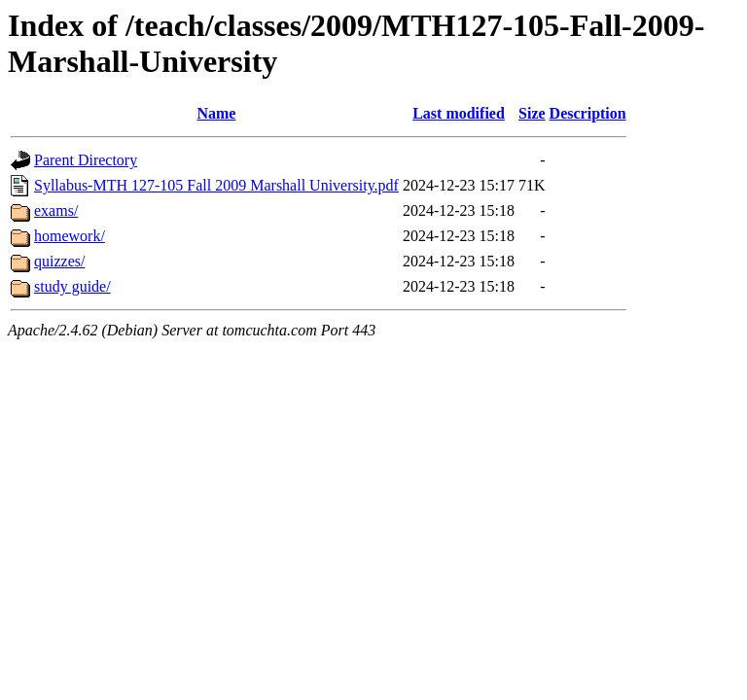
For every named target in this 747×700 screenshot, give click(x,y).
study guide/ (72, 286)
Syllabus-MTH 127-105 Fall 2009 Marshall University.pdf (216, 185)
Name (216, 113)
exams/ (56, 210)
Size (532, 113)
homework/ (70, 236)
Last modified (459, 113)
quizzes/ (59, 261)
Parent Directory (86, 160)
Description (588, 113)
